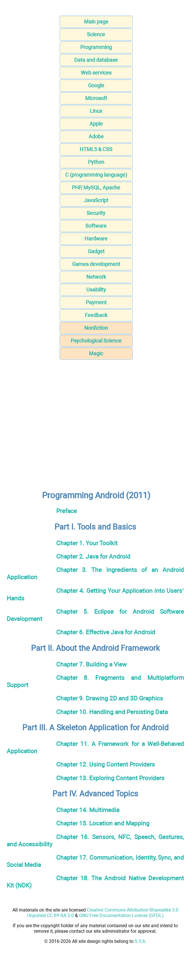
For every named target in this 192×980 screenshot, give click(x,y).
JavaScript (96, 200)
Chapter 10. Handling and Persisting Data (112, 712)
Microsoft (96, 98)
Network (96, 277)
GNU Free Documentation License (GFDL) (121, 915)
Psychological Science (96, 341)
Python (96, 162)
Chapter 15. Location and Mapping (103, 823)
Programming (96, 47)
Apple (96, 124)
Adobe (96, 136)
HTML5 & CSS (96, 149)
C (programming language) (96, 175)
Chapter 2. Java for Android (93, 556)
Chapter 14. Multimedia (88, 810)
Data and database (96, 60)
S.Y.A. (140, 941)
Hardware (96, 239)
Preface (66, 511)
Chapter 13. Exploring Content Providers (110, 778)
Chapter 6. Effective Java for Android (106, 632)
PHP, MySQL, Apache (96, 188)
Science (96, 34)
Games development (96, 264)
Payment (96, 302)
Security (96, 213)
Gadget (96, 251)
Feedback (96, 315)
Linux (96, 111)
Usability (96, 290)
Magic (96, 353)
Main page (96, 22)
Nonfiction (96, 328)
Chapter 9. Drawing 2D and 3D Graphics (110, 698)
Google (96, 85)
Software (96, 226)
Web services (96, 73)
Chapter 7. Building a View (92, 664)
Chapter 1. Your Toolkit (87, 543)
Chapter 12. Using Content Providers (106, 764)
